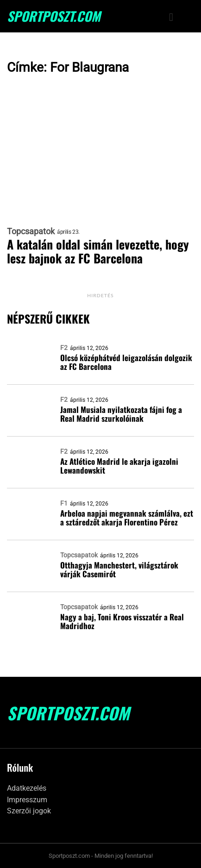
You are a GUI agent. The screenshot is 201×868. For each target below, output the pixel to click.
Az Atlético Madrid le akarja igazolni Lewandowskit (119, 466)
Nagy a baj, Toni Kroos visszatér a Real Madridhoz (122, 621)
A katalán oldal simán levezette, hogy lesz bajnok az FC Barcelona (98, 251)
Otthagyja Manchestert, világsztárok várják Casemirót (119, 569)
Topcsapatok (31, 231)
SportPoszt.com (54, 16)
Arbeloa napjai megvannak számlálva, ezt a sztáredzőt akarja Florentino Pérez (127, 518)
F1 (64, 503)
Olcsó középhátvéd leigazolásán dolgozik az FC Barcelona (126, 362)
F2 (64, 348)
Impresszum (27, 800)
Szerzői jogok (29, 811)
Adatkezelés (27, 788)
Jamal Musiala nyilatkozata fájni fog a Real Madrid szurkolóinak (121, 414)
